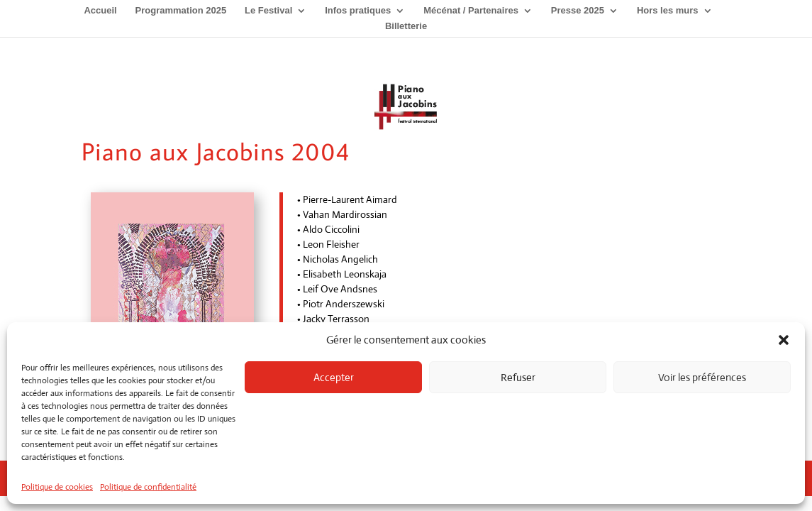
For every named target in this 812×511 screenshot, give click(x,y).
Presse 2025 (578, 11)
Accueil (100, 11)
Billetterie (406, 26)
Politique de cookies (57, 487)
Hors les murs (668, 11)
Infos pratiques (358, 11)
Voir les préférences (702, 377)
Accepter (334, 377)
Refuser (518, 377)
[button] (784, 340)
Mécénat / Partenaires (471, 11)
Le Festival (268, 11)
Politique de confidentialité (148, 487)
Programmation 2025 (181, 11)
